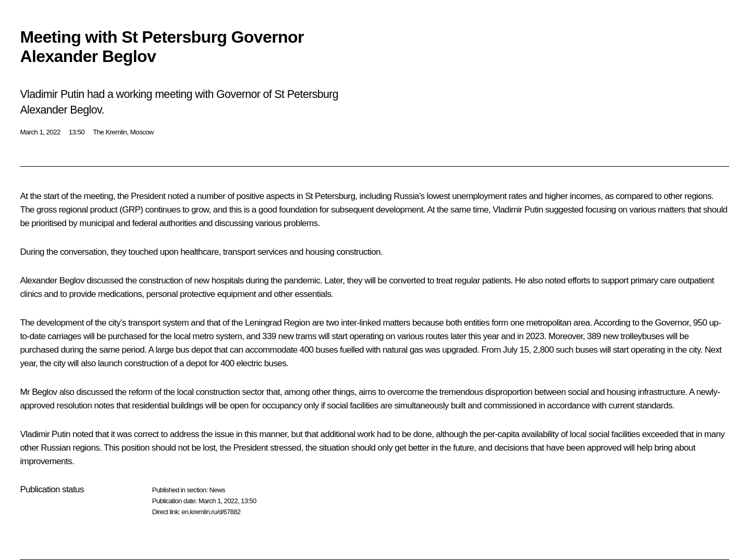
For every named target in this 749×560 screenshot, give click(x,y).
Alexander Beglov (52, 281)
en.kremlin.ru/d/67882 (211, 512)
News (217, 490)
